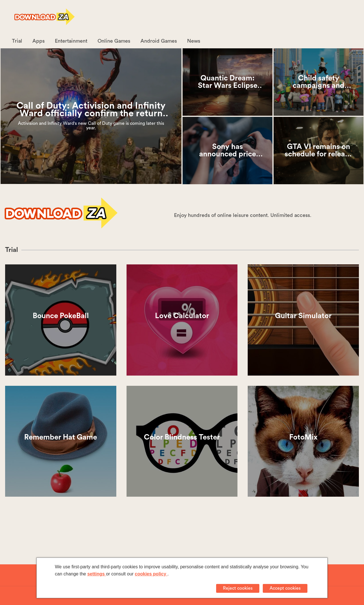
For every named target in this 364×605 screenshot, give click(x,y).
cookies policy (151, 574)
